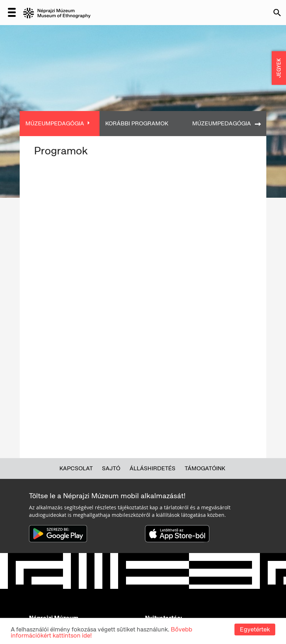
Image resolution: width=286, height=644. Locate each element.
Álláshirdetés (152, 468)
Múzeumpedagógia (55, 123)
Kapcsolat (76, 468)
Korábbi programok (137, 123)
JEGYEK (279, 68)
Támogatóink (205, 468)
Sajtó (111, 468)
